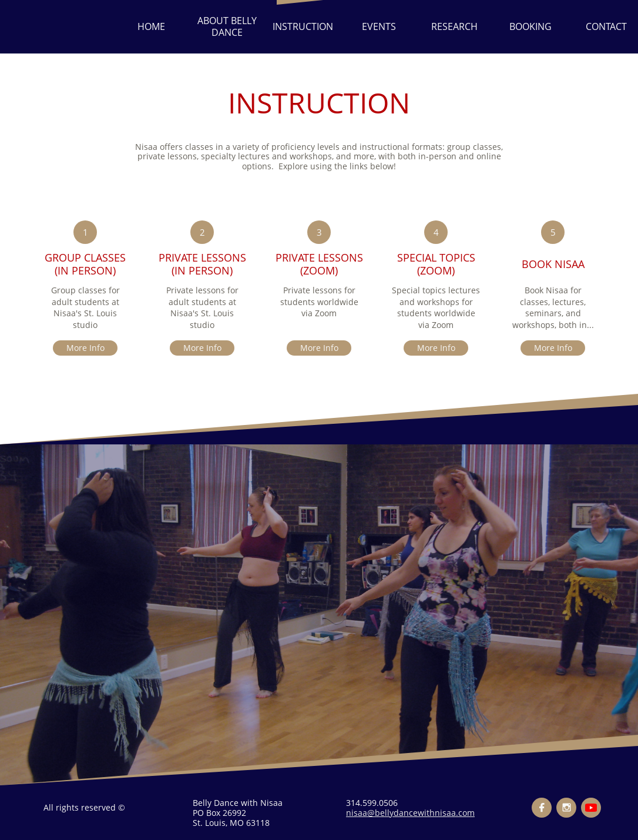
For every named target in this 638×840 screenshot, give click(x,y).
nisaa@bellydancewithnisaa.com (410, 813)
